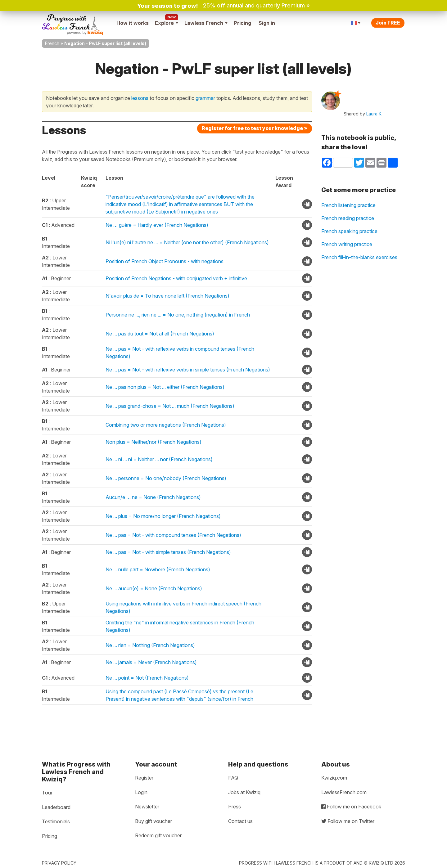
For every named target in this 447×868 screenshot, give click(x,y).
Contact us (240, 821)
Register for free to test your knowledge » (255, 128)
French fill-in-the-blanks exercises (359, 257)
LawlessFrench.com (344, 792)
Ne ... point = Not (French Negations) (147, 678)
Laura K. (374, 114)
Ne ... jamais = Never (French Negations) (151, 662)
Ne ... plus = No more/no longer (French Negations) (163, 516)
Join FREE (388, 23)
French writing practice (347, 244)
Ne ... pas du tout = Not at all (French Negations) (160, 334)
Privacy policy (59, 863)
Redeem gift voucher (158, 835)
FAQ (233, 778)
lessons (140, 98)
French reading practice (348, 218)
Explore (167, 23)
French (52, 43)
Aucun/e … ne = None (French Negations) (153, 497)
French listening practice (348, 205)
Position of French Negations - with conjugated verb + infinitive (176, 278)
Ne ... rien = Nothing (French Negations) (150, 645)
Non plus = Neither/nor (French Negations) (154, 442)
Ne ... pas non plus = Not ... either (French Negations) (165, 387)
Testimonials (56, 821)
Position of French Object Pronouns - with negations (165, 261)
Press (235, 807)
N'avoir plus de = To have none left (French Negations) (167, 296)
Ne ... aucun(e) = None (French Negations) (154, 588)
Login (141, 792)
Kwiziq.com (334, 778)
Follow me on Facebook (351, 807)
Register (144, 778)
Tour (47, 793)
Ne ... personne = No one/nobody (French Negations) (166, 478)
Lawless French (206, 23)
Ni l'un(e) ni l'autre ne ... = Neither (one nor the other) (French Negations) (187, 242)
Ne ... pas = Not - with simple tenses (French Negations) (168, 552)
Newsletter (147, 807)
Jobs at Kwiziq (244, 792)
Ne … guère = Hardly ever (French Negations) (157, 225)
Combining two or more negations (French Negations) (166, 425)
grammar (205, 98)
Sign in (267, 23)
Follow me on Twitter (348, 821)
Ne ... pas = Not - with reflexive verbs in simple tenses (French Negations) (188, 370)
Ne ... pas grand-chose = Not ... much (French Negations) (170, 406)
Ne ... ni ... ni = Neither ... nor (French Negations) (159, 459)
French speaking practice (349, 231)
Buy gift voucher (154, 821)
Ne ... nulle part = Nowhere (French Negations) (158, 569)
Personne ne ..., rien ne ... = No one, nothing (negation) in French (178, 315)
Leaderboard (56, 807)
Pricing (242, 23)
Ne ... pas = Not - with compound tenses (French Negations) (173, 535)
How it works (133, 23)
